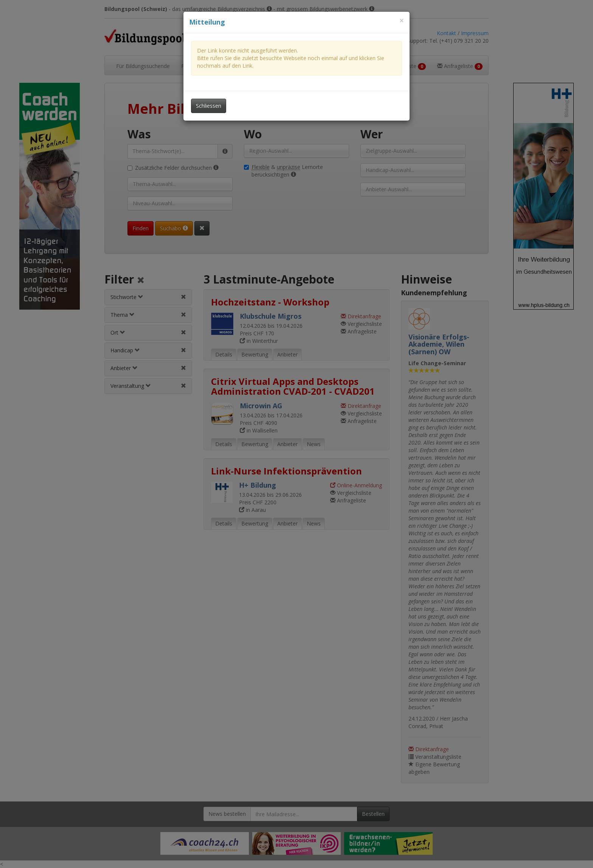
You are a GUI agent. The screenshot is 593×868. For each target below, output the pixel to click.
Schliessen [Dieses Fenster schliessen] (209, 106)
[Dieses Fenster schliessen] (402, 21)
